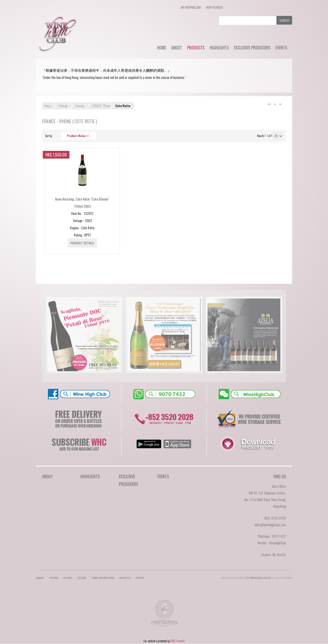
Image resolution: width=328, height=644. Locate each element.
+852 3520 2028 (275, 518)
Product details (82, 243)
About (177, 48)
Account (40, 578)
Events (281, 48)
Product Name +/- (78, 136)
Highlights (219, 48)
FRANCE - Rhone (101, 106)
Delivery (82, 578)
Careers (140, 578)
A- (281, 104)
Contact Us (125, 578)
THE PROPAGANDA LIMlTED (258, 578)
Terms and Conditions (103, 578)
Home (162, 48)
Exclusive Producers (252, 48)
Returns (54, 578)
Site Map (68, 578)
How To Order (214, 7)
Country (80, 106)
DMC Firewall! (177, 641)
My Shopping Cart (191, 7)
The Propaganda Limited (164, 615)
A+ (269, 104)
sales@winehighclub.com (270, 525)
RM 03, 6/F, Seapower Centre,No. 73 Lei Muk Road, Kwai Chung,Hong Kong (265, 500)
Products (196, 48)
